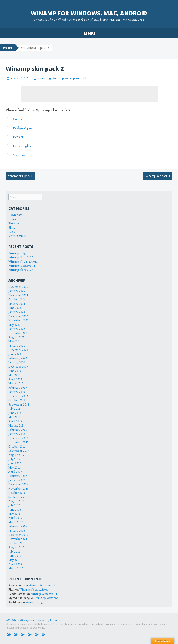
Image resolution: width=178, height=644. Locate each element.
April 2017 (15, 472)
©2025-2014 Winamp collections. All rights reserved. (34, 620)
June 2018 (15, 413)
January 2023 (17, 312)
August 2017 (16, 455)
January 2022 (17, 329)
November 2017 (19, 442)
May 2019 (14, 375)
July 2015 (14, 552)
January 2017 (17, 480)
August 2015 (16, 547)
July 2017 (14, 459)
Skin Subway (15, 155)
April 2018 (15, 422)
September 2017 (19, 451)
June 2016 (15, 510)
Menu (89, 33)
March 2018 (16, 426)
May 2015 (14, 560)
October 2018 (17, 401)
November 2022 (19, 321)
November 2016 (19, 489)
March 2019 (16, 384)
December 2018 (18, 396)
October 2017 (17, 447)
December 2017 (18, 438)
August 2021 (16, 337)
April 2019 (15, 380)
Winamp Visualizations (23, 262)
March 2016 (16, 522)
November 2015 (19, 539)
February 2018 (18, 430)
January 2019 (17, 392)
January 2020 (17, 363)
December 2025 (18, 287)
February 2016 (18, 526)
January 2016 (17, 531)
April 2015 (15, 564)
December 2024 (18, 295)
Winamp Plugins (19, 253)
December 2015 (18, 535)
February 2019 (18, 388)
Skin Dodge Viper (19, 128)
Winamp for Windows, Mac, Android (89, 13)
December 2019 (18, 367)
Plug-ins (14, 224)
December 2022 (18, 316)
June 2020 (15, 354)
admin (41, 78)
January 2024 (17, 304)
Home (8, 48)
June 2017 (15, 463)
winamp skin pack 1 (77, 78)
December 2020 (18, 350)
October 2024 (17, 300)
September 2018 (19, 405)
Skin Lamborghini (19, 146)
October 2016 (17, 493)
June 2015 (15, 556)
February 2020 (18, 358)
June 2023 (15, 308)
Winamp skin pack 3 (158, 176)
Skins (56, 78)
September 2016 (19, 497)
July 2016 (14, 505)
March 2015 (16, 568)
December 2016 (18, 484)
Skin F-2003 (14, 137)
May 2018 (14, 417)
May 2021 (14, 342)
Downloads (15, 215)
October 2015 (17, 543)
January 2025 (17, 291)
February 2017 (18, 476)
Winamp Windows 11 (22, 266)
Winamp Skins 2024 (21, 270)
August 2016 (16, 501)
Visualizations (17, 236)
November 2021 (19, 333)
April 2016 (15, 518)
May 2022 (14, 325)
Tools (12, 232)
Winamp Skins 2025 (21, 257)
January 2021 (17, 346)
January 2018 (17, 434)
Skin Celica (14, 119)
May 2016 (14, 514)
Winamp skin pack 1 (20, 176)
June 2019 (15, 371)
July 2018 (14, 409)
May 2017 (14, 468)
